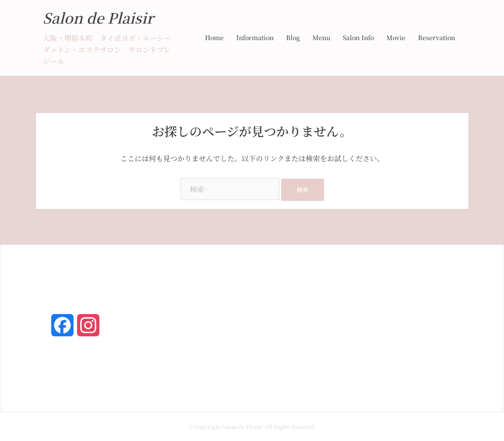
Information (255, 37)
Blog (293, 37)
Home (214, 37)
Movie (396, 37)
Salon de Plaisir (98, 17)
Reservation (436, 37)
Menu (321, 37)
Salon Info (358, 37)
